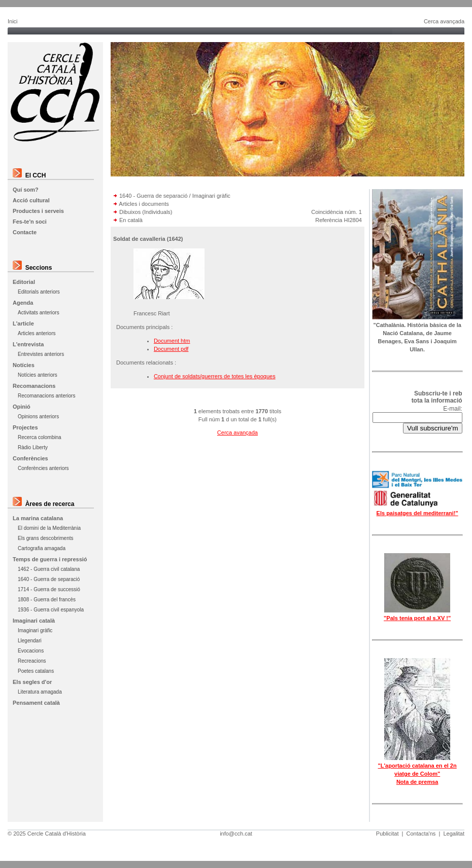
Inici (13, 21)
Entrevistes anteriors (41, 354)
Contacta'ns (421, 834)
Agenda (23, 303)
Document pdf (171, 349)
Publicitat (387, 834)
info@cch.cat (236, 834)
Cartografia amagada (42, 548)
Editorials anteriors (39, 292)
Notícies (24, 365)
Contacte (25, 232)
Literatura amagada (40, 692)
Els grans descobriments (46, 538)
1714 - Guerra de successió (49, 589)
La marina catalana (38, 518)
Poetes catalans (36, 671)
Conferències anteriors (43, 468)
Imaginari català (34, 621)
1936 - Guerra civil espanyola (51, 610)
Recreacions (32, 661)
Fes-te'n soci (30, 222)
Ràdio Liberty (33, 447)
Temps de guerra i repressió (50, 559)
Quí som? (26, 190)
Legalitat (454, 834)
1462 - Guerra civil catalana (49, 569)
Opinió (22, 407)
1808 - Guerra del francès (47, 600)
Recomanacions (34, 386)
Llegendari (30, 641)
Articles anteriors (37, 333)
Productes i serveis (38, 211)
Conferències (30, 458)
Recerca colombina (40, 437)
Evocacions (31, 651)
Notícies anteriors (38, 375)
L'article (23, 323)
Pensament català (36, 703)
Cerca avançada (444, 21)
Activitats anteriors (39, 313)
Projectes (25, 427)
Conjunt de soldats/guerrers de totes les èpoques (215, 376)
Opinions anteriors (38, 417)
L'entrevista (28, 344)
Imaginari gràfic (35, 630)
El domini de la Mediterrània (49, 528)
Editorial (24, 282)
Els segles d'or (32, 682)
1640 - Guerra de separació (49, 579)
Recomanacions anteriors (46, 396)
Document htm (172, 341)
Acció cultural (31, 200)
